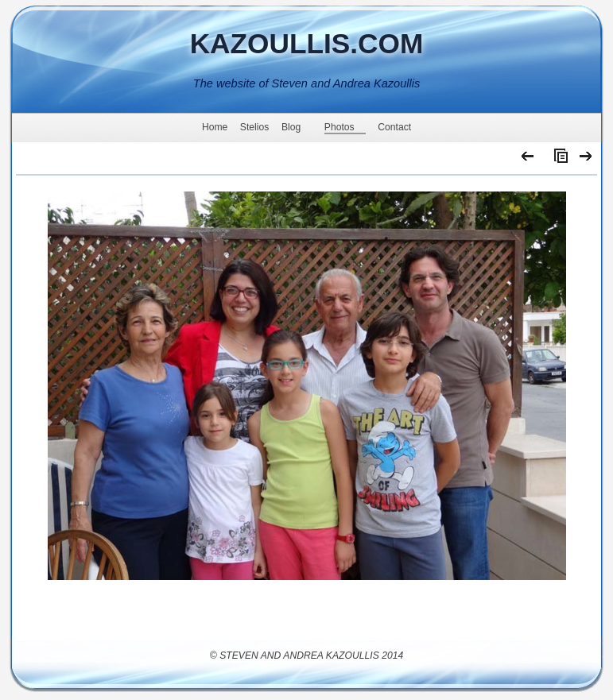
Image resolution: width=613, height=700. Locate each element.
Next (586, 160)
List (557, 160)
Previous (528, 160)
